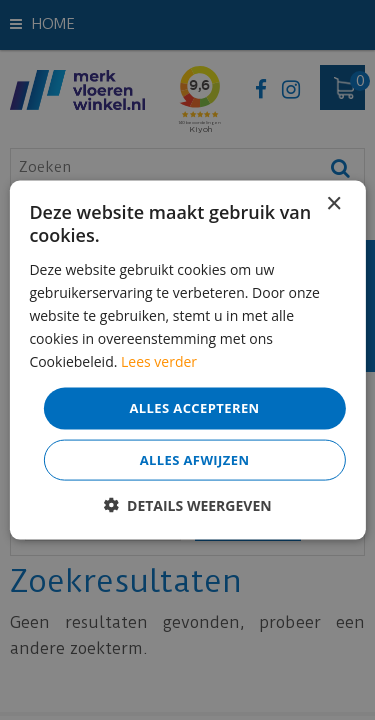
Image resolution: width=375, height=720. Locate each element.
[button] (187, 504)
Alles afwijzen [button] (195, 459)
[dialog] (187, 360)
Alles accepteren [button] (194, 408)
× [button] (333, 204)
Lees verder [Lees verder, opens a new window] (159, 361)
